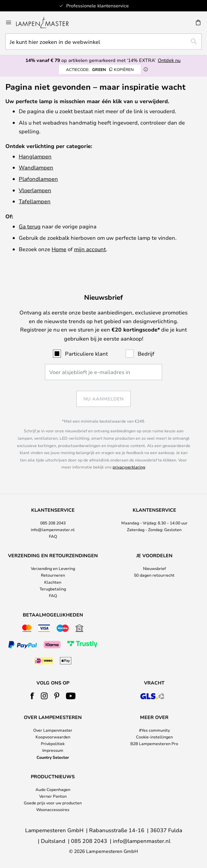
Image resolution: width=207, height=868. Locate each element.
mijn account (90, 249)
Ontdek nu (169, 60)
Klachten (53, 582)
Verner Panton (53, 796)
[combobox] (103, 42)
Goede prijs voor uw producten (53, 803)
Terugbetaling (53, 589)
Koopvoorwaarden (53, 737)
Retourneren (53, 575)
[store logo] (46, 22)
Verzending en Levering (53, 568)
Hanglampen (35, 156)
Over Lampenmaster (53, 730)
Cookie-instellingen (154, 737)
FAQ (53, 536)
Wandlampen (36, 167)
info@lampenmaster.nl (53, 529)
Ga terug (30, 226)
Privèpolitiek (53, 743)
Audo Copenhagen (53, 789)
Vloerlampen (35, 190)
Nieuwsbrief (154, 568)
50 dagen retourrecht (154, 575)
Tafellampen (35, 201)
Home (59, 249)
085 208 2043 (53, 523)
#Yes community (154, 730)
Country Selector (53, 757)
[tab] (53, 523)
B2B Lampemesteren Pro (154, 743)
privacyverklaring (129, 467)
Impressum (53, 750)
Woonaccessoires (53, 809)
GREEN (100, 69)
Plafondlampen (38, 179)
